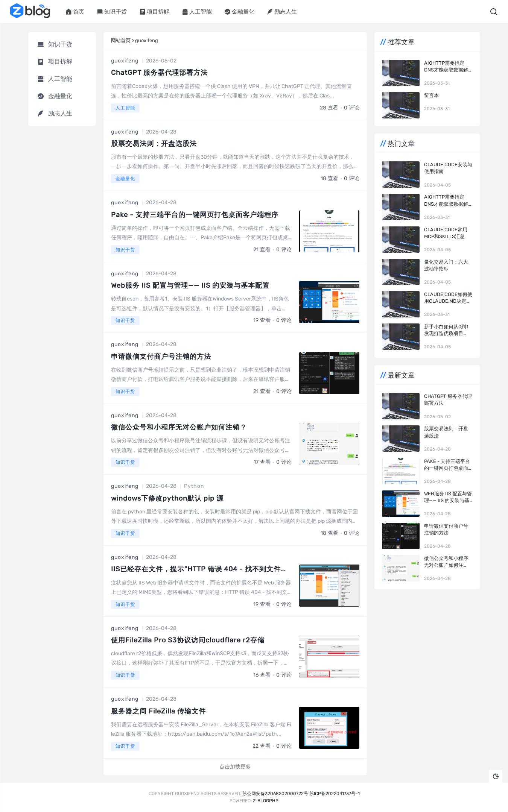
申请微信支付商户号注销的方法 (161, 357)
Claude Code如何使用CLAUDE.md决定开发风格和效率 (448, 298)
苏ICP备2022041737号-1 (335, 794)
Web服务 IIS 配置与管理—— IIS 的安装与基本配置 (190, 285)
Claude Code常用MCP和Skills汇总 (446, 233)
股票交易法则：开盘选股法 (154, 144)
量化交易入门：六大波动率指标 (446, 265)
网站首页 (121, 40)
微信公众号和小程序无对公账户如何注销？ (179, 427)
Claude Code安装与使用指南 (448, 168)
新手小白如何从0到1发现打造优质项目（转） (446, 330)
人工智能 (197, 12)
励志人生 (282, 12)
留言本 (431, 95)
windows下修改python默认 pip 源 (167, 498)
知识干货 (112, 12)
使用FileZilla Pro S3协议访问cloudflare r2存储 (188, 640)
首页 (75, 12)
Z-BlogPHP (266, 801)
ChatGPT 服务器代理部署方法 (159, 73)
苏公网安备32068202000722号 (275, 794)
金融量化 (240, 12)
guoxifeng (125, 61)
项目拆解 (154, 12)
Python (194, 486)
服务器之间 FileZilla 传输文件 (158, 711)
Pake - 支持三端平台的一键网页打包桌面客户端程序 (195, 215)
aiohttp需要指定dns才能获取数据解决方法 (446, 67)
